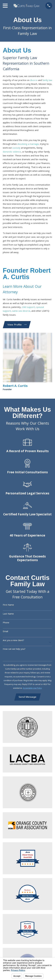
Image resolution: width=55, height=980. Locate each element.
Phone (6, 622)
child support (28, 307)
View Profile (17, 325)
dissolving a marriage (28, 144)
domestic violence (12, 152)
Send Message (27, 697)
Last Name (8, 614)
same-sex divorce (21, 311)
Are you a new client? (13, 640)
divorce (34, 80)
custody (16, 148)
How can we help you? (14, 649)
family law (47, 80)
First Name (8, 605)
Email (5, 631)
